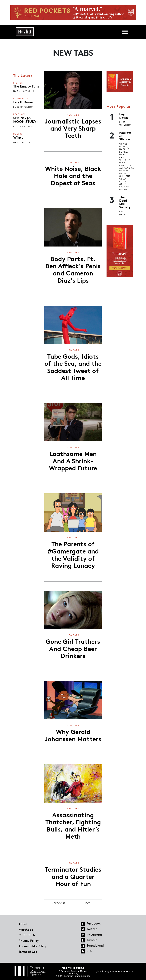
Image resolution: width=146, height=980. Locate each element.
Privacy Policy (29, 941)
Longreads (21, 98)
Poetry (18, 134)
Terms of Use (28, 952)
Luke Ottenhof (23, 107)
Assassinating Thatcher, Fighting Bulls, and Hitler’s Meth (73, 825)
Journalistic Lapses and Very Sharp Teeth (73, 128)
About (23, 924)
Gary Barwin (22, 142)
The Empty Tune (26, 86)
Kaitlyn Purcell (24, 126)
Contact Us (27, 935)
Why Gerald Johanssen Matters (73, 735)
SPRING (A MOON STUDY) (26, 119)
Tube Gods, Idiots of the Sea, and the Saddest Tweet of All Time (73, 367)
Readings (19, 114)
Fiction (18, 83)
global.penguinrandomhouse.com (115, 971)
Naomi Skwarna (24, 91)
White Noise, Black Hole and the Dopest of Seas (73, 175)
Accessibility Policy (32, 946)
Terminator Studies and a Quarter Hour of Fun (73, 876)
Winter (19, 137)
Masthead (26, 930)
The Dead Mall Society (125, 202)
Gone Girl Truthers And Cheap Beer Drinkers (73, 648)
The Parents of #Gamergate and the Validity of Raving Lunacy (73, 554)
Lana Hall (123, 213)
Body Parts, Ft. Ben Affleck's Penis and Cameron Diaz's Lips (73, 269)
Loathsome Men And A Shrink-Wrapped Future (73, 460)
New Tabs (73, 115)
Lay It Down (23, 102)
